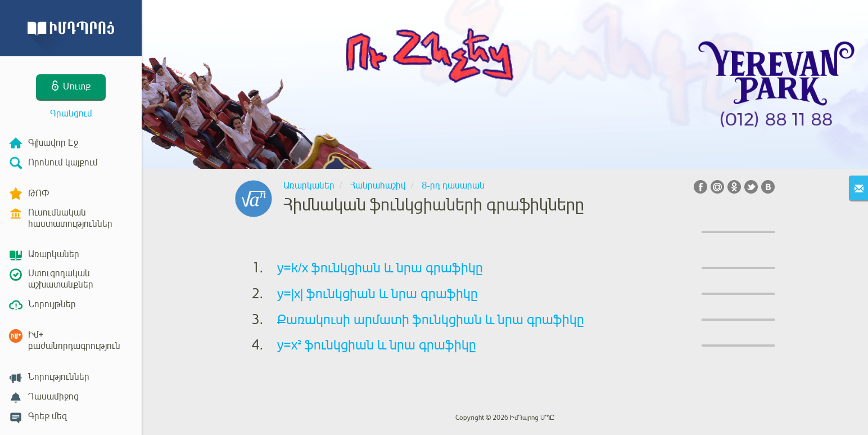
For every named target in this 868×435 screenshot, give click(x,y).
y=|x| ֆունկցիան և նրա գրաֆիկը (378, 294)
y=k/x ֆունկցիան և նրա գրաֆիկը (380, 268)
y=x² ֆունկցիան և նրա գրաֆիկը (377, 345)
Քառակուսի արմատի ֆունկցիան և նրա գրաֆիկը (431, 320)
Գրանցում (71, 114)
